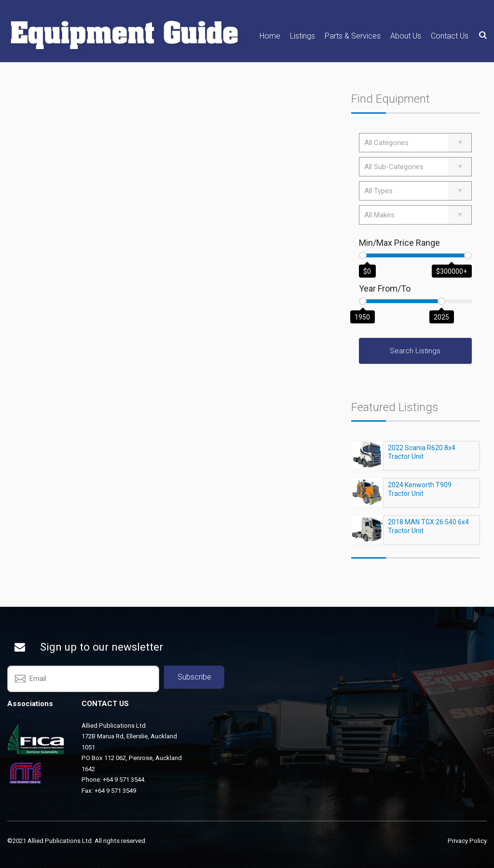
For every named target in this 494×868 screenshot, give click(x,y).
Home (270, 36)
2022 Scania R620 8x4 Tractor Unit (422, 456)
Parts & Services (353, 36)
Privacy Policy (467, 841)
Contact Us (450, 36)
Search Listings (415, 351)
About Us (406, 36)
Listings (302, 36)
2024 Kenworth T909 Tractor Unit (420, 494)
